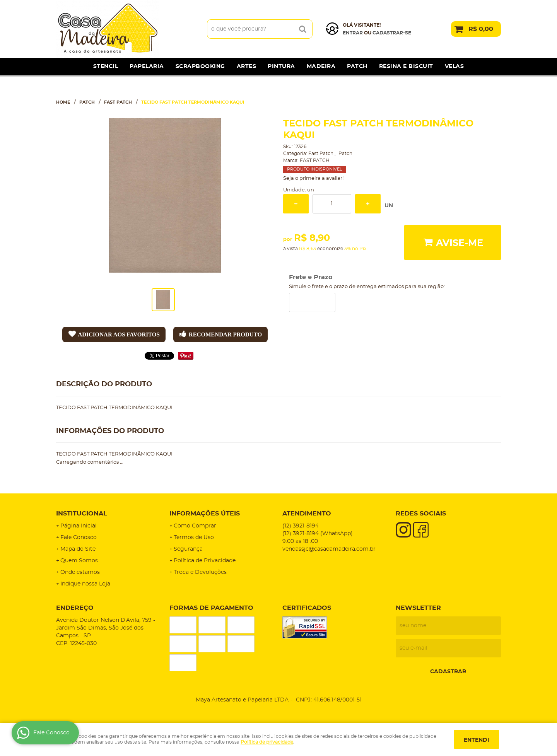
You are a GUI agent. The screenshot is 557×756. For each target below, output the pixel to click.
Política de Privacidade (205, 561)
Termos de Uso (194, 538)
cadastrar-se (392, 33)
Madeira (321, 67)
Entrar (353, 33)
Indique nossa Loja (85, 584)
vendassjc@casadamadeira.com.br (329, 549)
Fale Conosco (79, 538)
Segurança (188, 549)
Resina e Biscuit (406, 67)
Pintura (281, 67)
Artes (247, 67)
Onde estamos (80, 572)
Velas (454, 67)
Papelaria (147, 67)
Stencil (106, 67)
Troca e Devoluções (200, 572)
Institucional (82, 514)
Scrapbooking (200, 67)
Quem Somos (79, 561)
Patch (357, 67)
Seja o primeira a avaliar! (313, 178)
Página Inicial (79, 526)
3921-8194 (301, 526)
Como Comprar (195, 526)
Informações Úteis (205, 514)
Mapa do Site (78, 549)
